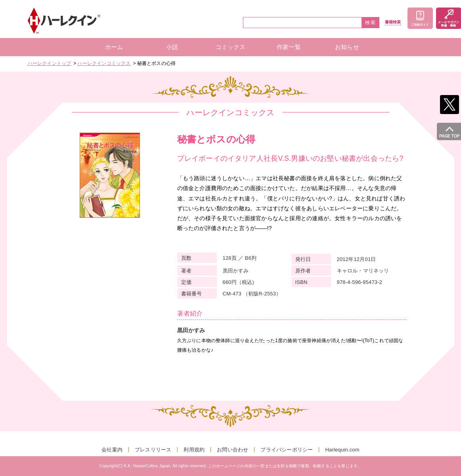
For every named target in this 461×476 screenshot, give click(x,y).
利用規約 (194, 450)
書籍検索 (393, 22)
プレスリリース (153, 450)
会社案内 (112, 450)
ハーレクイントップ (50, 63)
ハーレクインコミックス (104, 63)
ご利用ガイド (420, 18)
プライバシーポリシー (287, 450)
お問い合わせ (232, 450)
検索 (371, 23)
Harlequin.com (342, 450)
